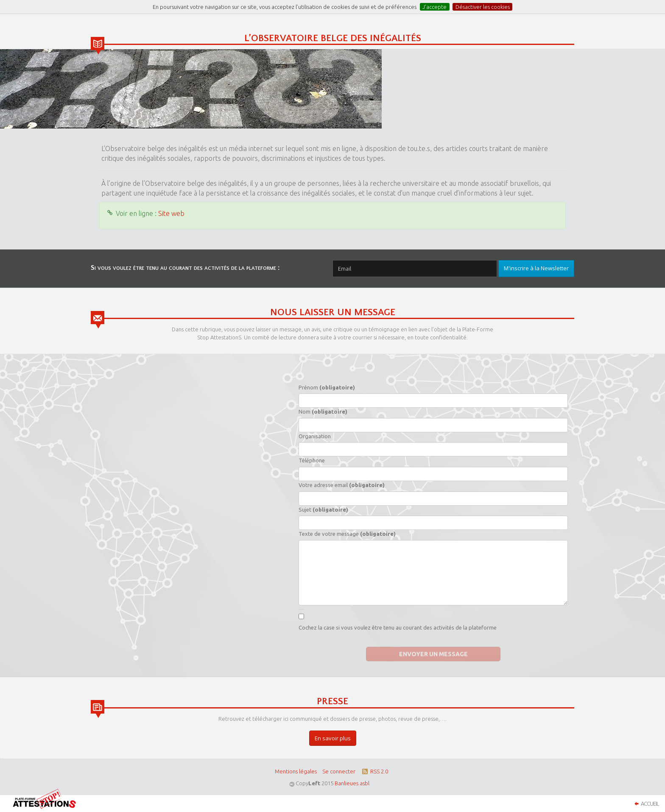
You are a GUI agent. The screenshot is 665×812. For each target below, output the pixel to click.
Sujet (323, 510)
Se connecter (339, 771)
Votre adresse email (342, 485)
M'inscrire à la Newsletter (536, 268)
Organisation (315, 436)
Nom (323, 412)
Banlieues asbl (352, 783)
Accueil (645, 804)
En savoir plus (333, 738)
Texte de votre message (347, 534)
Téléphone (312, 460)
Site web (171, 213)
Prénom (327, 387)
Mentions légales (296, 771)
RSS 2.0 (374, 771)
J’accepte (434, 7)
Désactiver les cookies (483, 7)
